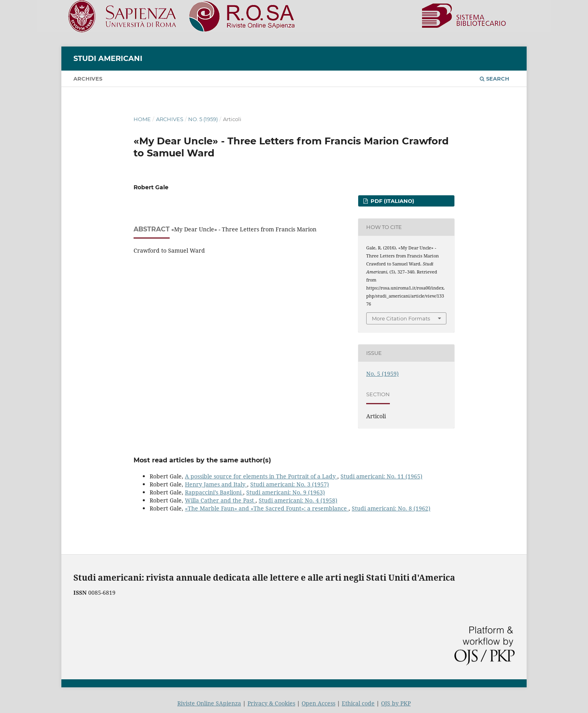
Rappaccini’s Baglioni (214, 492)
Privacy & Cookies (271, 703)
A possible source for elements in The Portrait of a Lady (261, 476)
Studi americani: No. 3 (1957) (290, 484)
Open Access (318, 703)
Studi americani (108, 59)
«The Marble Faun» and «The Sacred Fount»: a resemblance (267, 508)
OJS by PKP (396, 703)
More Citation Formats (401, 318)
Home (142, 119)
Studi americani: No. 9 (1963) (286, 492)
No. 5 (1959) (203, 119)
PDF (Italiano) (392, 201)
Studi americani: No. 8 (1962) (391, 508)
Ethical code (358, 703)
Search (495, 79)
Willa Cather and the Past (220, 500)
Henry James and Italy (216, 484)
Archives (88, 79)
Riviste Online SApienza (209, 703)
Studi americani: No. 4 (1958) (298, 500)
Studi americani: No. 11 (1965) (381, 476)
